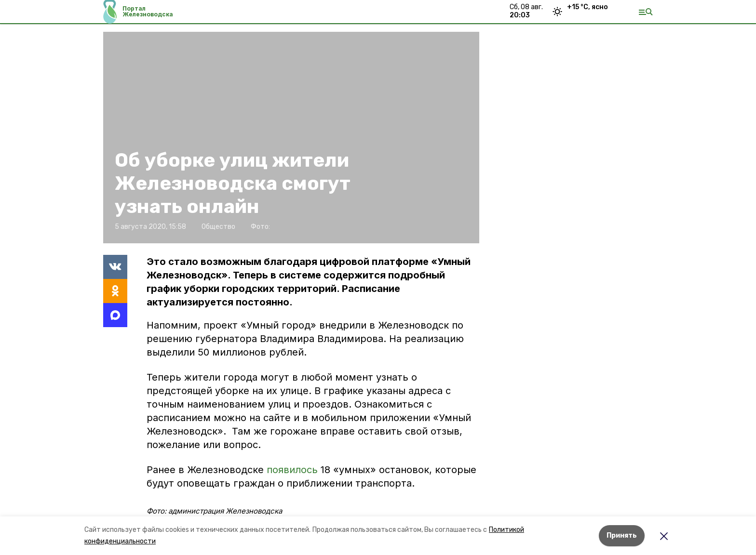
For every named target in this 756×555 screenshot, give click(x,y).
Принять (622, 535)
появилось (292, 470)
